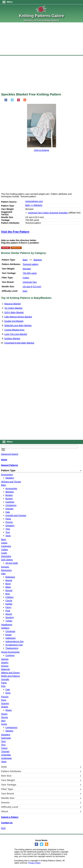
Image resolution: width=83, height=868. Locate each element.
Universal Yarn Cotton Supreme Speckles (48, 213)
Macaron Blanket (12, 304)
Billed (8, 587)
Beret (8, 584)
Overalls (5, 679)
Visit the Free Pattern (15, 232)
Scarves (5, 703)
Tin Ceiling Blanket (13, 308)
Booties (9, 495)
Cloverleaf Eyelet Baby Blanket (19, 343)
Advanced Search (10, 454)
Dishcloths (6, 556)
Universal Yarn (30, 282)
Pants (8, 519)
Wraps (9, 710)
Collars (4, 550)
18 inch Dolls (12, 563)
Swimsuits (6, 738)
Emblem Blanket (12, 338)
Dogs (8, 693)
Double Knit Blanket (14, 321)
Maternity (6, 669)
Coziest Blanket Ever (14, 330)
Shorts (4, 714)
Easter (9, 635)
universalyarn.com (34, 201)
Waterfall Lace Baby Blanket (18, 325)
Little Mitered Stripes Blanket (18, 317)
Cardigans (6, 546)
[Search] (3, 449)
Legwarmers (11, 727)
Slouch (9, 614)
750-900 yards (30, 273)
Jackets (5, 659)
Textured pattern (31, 264)
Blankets (38, 260)
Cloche (9, 601)
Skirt (3, 721)
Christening (11, 505)
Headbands (7, 625)
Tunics (4, 748)
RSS (3, 828)
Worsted (27, 269)
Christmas (10, 631)
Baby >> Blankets (34, 205)
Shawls (5, 707)
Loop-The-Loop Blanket (16, 334)
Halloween (10, 638)
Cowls (4, 553)
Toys (8, 532)
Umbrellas (6, 755)
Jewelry (5, 662)
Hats (8, 512)
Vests (8, 536)
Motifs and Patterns (10, 676)
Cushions (10, 655)
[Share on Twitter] (12, 101)
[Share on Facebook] (6, 101)
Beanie (9, 580)
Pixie (8, 611)
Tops (8, 529)
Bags (4, 539)
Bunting (9, 499)
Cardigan (10, 502)
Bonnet (9, 590)
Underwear (6, 758)
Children (9, 597)
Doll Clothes (7, 560)
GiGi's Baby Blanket (14, 312)
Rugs (4, 700)
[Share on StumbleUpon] (25, 101)
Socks (4, 724)
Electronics (6, 570)
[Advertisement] (41, 39)
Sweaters (10, 525)
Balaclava (10, 577)
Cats (8, 689)
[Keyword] (39, 447)
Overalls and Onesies (16, 515)
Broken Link (16, 248)
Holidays (5, 628)
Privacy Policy (34, 863)
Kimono (5, 666)
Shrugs (5, 717)
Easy (25, 291)
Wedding (10, 478)
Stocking (10, 617)
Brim (8, 594)
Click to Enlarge (41, 150)
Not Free (6, 248)
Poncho (9, 522)
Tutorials (5, 751)
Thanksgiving (12, 648)
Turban (9, 621)
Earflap (9, 604)
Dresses (9, 509)
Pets (3, 686)
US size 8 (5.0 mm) (32, 287)
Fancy (8, 607)
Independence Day (15, 641)
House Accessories (10, 652)
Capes (4, 543)
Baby (25, 260)
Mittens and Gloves (10, 673)
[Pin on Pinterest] (18, 101)
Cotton (26, 278)
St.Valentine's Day (14, 645)
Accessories (7, 475)
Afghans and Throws (11, 482)
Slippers (9, 731)
